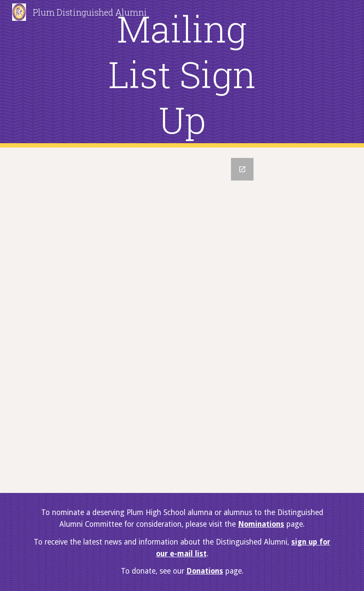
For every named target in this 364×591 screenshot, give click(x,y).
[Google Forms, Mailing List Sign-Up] (182, 320)
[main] (182, 74)
